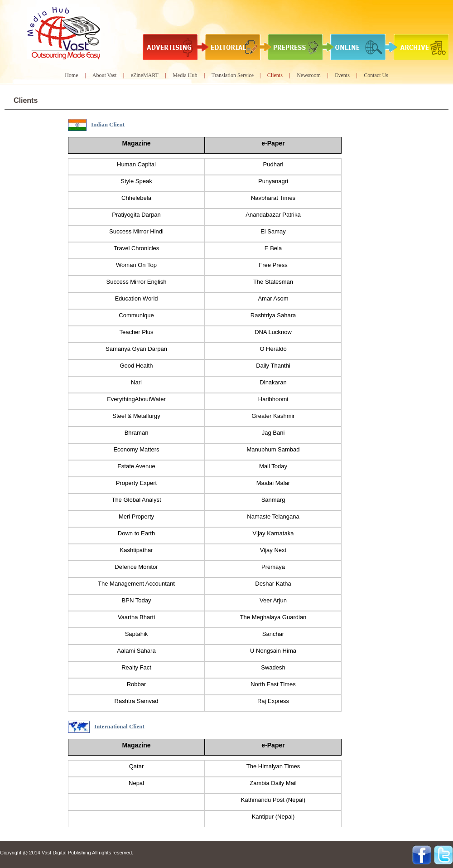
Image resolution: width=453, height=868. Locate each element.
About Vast (104, 75)
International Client (119, 726)
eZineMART (145, 75)
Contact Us (376, 75)
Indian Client (108, 124)
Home (71, 75)
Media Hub (185, 75)
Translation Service (233, 75)
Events (342, 75)
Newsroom (309, 75)
